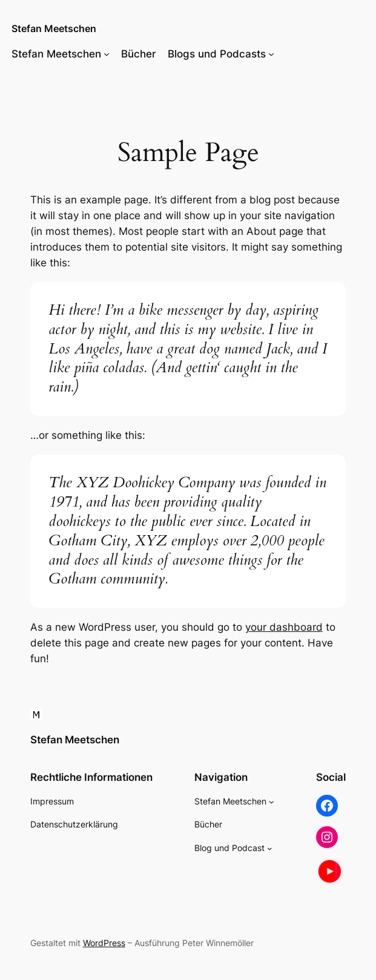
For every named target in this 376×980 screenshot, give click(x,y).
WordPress (104, 943)
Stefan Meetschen (54, 29)
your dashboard (284, 627)
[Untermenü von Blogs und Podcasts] (271, 54)
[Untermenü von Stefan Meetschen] (107, 54)
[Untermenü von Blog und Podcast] (270, 848)
